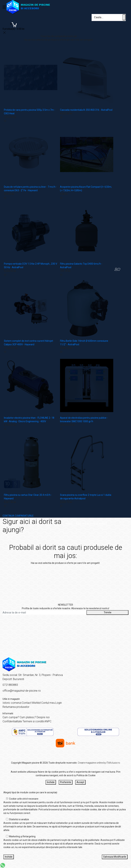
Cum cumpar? (11, 717)
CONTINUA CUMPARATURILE (18, 516)
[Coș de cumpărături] (13, 26)
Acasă (69, 524)
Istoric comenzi (12, 703)
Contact (27, 703)
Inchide (51, 782)
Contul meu (48, 703)
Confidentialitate (12, 721)
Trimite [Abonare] (108, 612)
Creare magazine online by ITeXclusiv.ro (99, 763)
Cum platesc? (28, 717)
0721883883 (10, 685)
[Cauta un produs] (124, 17)
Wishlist (36, 703)
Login (59, 703)
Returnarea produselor (16, 707)
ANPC (48, 721)
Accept (80, 782)
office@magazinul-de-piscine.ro (22, 691)
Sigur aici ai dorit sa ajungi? (91, 524)
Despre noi (43, 717)
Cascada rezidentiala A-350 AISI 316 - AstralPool (86, 110)
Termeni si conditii (33, 721)
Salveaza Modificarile (115, 857)
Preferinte (66, 782)
